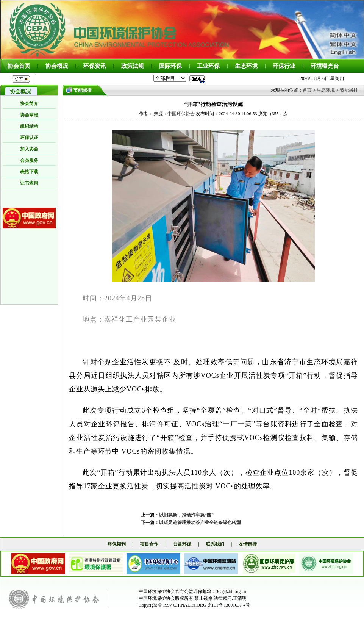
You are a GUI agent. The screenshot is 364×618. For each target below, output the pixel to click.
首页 (307, 90)
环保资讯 (95, 66)
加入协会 (29, 149)
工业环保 (208, 66)
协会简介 (29, 103)
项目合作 (149, 544)
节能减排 (349, 90)
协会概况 (57, 66)
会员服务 (29, 160)
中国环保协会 (181, 114)
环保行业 (284, 66)
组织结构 (29, 126)
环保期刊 (117, 544)
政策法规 (133, 66)
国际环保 (170, 66)
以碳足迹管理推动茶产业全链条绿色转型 (200, 523)
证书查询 (29, 183)
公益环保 (182, 544)
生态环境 (246, 66)
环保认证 (29, 138)
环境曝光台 (325, 66)
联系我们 (215, 544)
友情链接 (248, 544)
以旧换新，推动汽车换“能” (186, 515)
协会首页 (19, 66)
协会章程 (29, 115)
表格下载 (29, 172)
